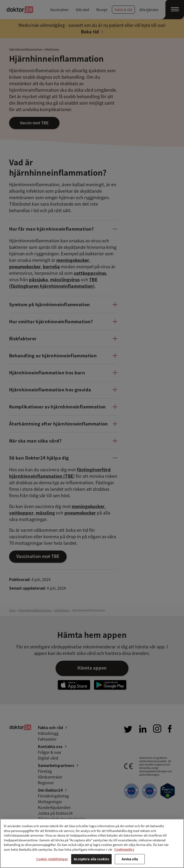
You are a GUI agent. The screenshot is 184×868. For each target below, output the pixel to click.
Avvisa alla (130, 859)
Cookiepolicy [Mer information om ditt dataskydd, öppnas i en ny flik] (124, 849)
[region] (92, 843)
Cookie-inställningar (52, 859)
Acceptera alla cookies (91, 859)
